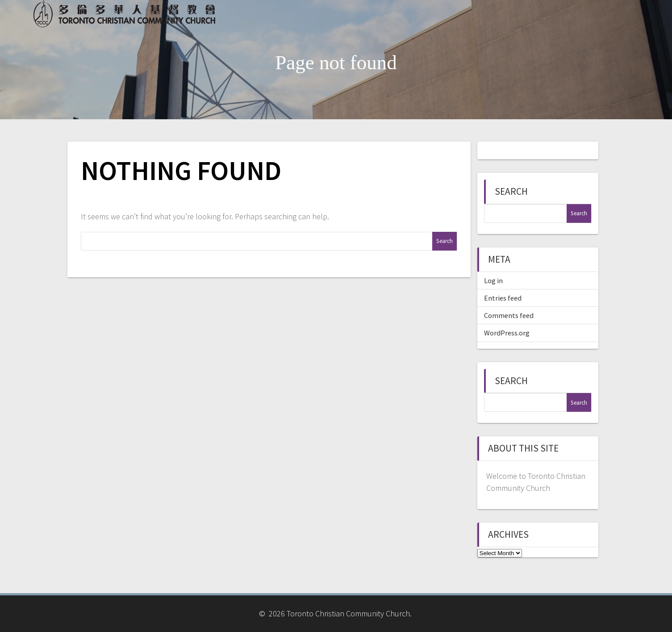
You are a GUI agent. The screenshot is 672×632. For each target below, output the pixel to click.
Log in (493, 280)
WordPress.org (507, 333)
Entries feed (503, 298)
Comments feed (509, 315)
